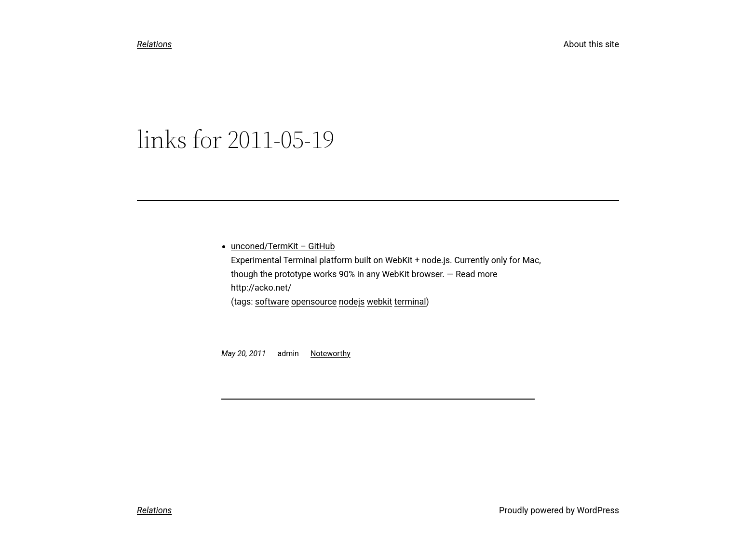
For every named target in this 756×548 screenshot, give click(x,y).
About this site (591, 44)
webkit (380, 301)
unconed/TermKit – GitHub (283, 246)
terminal (410, 301)
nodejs (352, 301)
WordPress (598, 510)
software (272, 301)
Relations (154, 44)
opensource (314, 301)
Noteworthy (331, 354)
